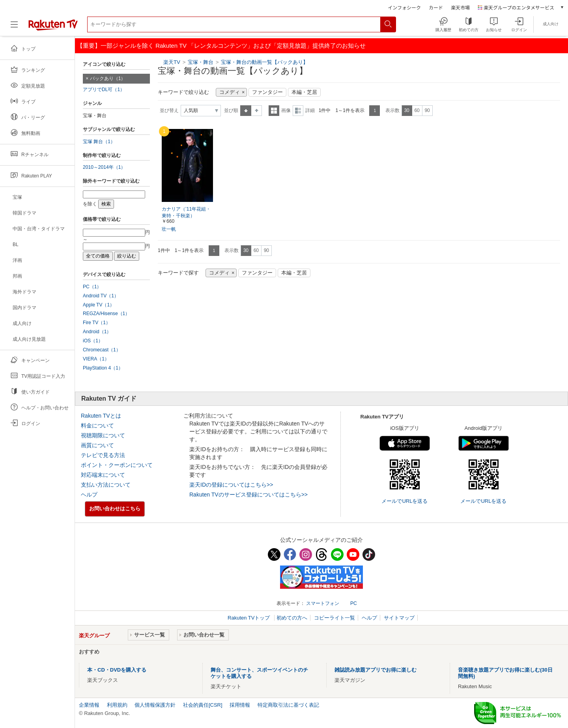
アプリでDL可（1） (104, 90)
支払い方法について (106, 485)
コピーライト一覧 (334, 618)
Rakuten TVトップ (249, 618)
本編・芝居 (304, 92)
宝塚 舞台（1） (99, 142)
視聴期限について (103, 435)
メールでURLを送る (405, 501)
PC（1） (92, 287)
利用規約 (117, 705)
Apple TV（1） (99, 305)
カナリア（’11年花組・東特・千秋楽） (186, 212)
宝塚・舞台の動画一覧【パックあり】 (264, 62)
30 (406, 110)
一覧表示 (274, 111)
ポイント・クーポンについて (117, 465)
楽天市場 (460, 7)
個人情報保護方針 (155, 705)
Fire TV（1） (97, 323)
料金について (97, 426)
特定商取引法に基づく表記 (288, 705)
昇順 (246, 111)
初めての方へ (292, 618)
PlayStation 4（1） (103, 368)
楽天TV (172, 62)
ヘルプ (89, 495)
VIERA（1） (96, 359)
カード (436, 7)
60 (417, 110)
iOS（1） (93, 341)
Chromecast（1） (102, 350)
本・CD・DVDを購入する (117, 670)
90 (427, 110)
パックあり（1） (108, 78)
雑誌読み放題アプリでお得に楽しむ (376, 670)
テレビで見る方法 (103, 455)
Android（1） (97, 332)
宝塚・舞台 (201, 62)
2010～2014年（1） (104, 167)
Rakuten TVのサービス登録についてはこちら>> (248, 495)
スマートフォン (323, 603)
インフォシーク (404, 7)
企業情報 (89, 705)
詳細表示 (298, 111)
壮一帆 (169, 229)
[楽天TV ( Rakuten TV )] (53, 27)
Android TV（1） (101, 296)
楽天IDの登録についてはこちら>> (231, 485)
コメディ (230, 92)
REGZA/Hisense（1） (106, 314)
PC (354, 603)
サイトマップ (399, 618)
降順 (257, 111)
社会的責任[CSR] (203, 705)
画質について (97, 445)
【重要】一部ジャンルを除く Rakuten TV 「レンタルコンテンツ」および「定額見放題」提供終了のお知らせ (221, 46)
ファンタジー (267, 92)
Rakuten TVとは (101, 416)
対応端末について (103, 475)
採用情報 (240, 705)
